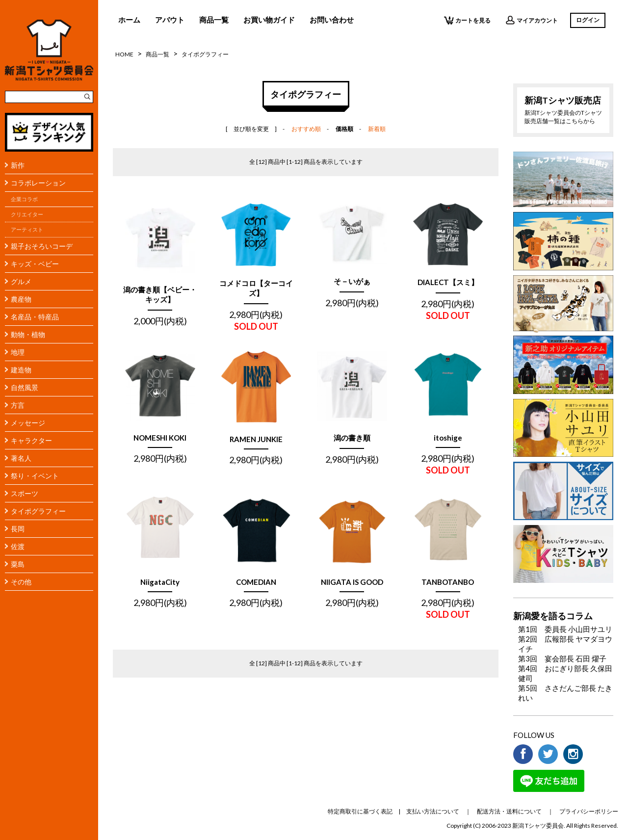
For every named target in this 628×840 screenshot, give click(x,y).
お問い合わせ (332, 20)
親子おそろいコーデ (42, 246)
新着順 (377, 129)
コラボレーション (38, 183)
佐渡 (18, 546)
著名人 (21, 458)
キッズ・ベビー (35, 264)
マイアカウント (532, 20)
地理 (18, 352)
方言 (18, 405)
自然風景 (25, 387)
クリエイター (27, 214)
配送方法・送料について (509, 811)
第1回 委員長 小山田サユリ (565, 629)
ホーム (129, 20)
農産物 (21, 299)
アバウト (170, 20)
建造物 (21, 370)
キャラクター (31, 440)
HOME (124, 54)
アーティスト (27, 230)
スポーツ (25, 493)
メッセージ (28, 423)
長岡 (18, 529)
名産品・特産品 (35, 317)
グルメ (21, 281)
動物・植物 (28, 334)
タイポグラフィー (38, 511)
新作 (18, 165)
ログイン (588, 20)
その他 (21, 582)
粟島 (18, 564)
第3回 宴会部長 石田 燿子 (562, 658)
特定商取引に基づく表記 (360, 811)
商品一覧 (214, 20)
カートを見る (467, 20)
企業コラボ (24, 199)
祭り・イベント (35, 476)
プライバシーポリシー (589, 811)
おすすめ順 (306, 129)
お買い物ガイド (269, 20)
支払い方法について (433, 811)
